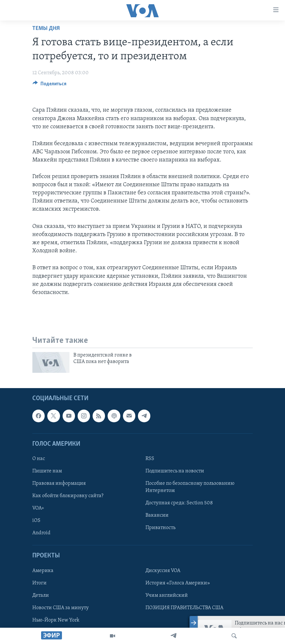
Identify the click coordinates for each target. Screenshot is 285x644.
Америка (43, 571)
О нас (39, 459)
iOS (36, 521)
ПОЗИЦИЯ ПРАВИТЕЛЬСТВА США (184, 608)
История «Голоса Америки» (178, 583)
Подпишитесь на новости (175, 471)
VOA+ (38, 508)
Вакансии (157, 515)
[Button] (50, 85)
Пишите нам (47, 471)
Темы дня (46, 28)
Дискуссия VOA (163, 571)
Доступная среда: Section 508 (179, 503)
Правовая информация (59, 483)
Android (41, 533)
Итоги (39, 583)
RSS (150, 459)
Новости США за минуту (60, 608)
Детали (41, 595)
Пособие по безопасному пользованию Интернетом (190, 487)
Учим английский (167, 595)
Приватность (160, 528)
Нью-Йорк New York (56, 620)
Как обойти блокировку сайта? (68, 496)
